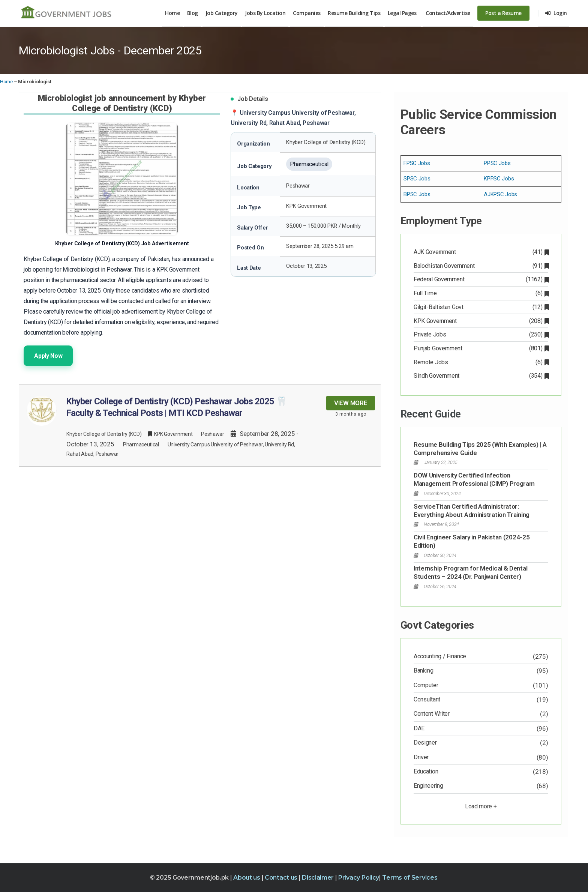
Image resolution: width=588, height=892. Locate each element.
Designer (425, 743)
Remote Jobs (481, 362)
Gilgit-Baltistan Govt (481, 307)
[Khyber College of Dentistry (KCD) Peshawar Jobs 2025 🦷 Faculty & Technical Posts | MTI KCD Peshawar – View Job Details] (200, 425)
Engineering (428, 786)
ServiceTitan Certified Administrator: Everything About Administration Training (472, 511)
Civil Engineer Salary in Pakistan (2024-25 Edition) (472, 541)
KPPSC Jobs (499, 179)
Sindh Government (481, 376)
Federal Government (481, 279)
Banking (424, 671)
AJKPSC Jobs (500, 194)
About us (247, 878)
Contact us (282, 878)
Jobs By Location (265, 13)
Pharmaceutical (141, 444)
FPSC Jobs (417, 163)
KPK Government (481, 321)
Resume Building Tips (354, 13)
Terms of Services (410, 878)
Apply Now (48, 356)
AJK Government (481, 252)
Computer (426, 685)
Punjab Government (481, 348)
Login (556, 13)
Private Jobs (481, 334)
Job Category (222, 13)
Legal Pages (402, 13)
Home (172, 13)
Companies (307, 13)
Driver (421, 757)
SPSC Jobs (417, 179)
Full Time (481, 293)
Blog (193, 13)
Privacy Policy (359, 878)
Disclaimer (319, 878)
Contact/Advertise (448, 13)
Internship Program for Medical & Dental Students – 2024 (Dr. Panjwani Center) (470, 572)
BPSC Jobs (417, 194)
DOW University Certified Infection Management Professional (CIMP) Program (474, 479)
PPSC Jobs (497, 163)
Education (426, 771)
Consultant (427, 699)
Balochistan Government (481, 266)
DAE (419, 728)
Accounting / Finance (440, 656)
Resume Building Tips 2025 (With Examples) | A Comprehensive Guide (480, 449)
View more (351, 403)
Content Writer (432, 714)
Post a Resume (503, 13)
